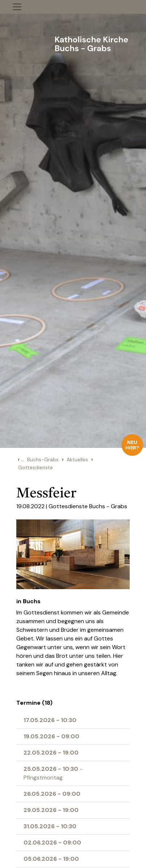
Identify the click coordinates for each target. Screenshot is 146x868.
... (22, 459)
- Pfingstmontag (53, 773)
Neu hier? (132, 445)
